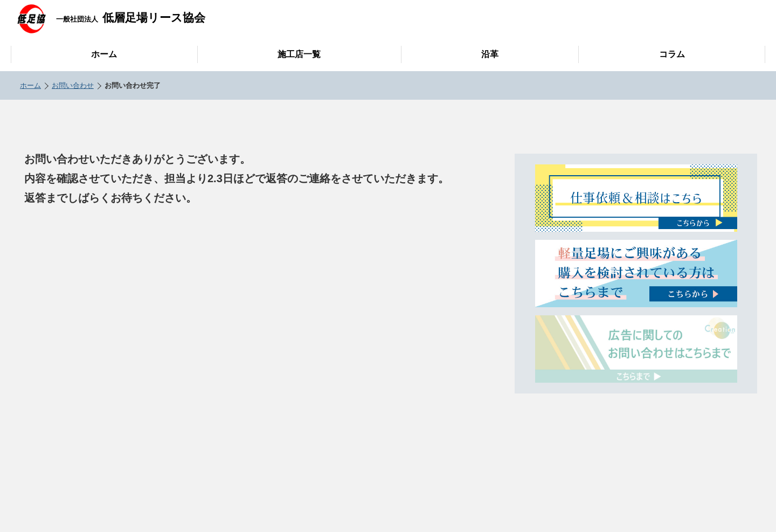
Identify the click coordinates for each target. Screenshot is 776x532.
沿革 (490, 54)
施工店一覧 (299, 54)
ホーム (104, 54)
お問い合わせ (73, 85)
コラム (672, 54)
